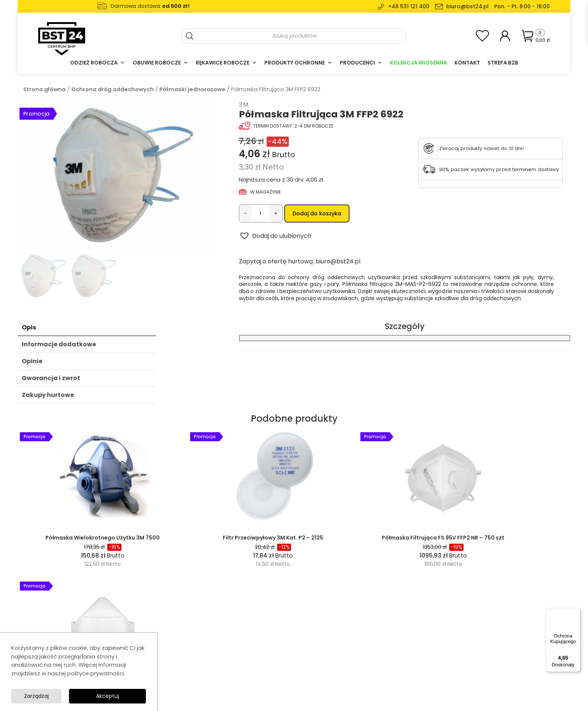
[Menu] (576, 613)
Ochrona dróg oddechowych (112, 89)
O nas (363, 627)
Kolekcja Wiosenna (418, 63)
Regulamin (369, 647)
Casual (241, 657)
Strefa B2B (503, 63)
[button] (275, 238)
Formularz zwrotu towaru (386, 677)
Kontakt (467, 63)
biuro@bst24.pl (467, 6)
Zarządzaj (120, 695)
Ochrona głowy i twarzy (261, 667)
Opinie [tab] (32, 363)
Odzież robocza (98, 63)
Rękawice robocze (226, 63)
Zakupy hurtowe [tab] (48, 397)
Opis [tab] (29, 330)
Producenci (361, 63)
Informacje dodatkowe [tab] (59, 346)
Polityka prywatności (381, 657)
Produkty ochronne (298, 63)
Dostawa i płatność (379, 667)
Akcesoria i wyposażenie (263, 677)
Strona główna (44, 89)
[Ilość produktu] (260, 213)
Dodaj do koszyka (317, 213)
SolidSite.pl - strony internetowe (514, 700)
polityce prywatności (96, 672)
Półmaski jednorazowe (192, 89)
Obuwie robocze (160, 63)
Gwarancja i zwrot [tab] (51, 380)
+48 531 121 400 (409, 6)
